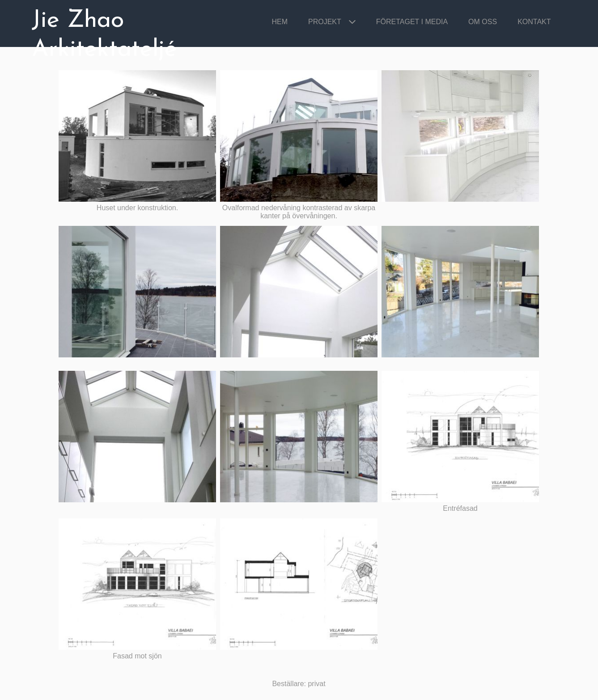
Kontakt (534, 22)
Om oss (483, 22)
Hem (280, 22)
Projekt (325, 22)
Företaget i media (412, 22)
